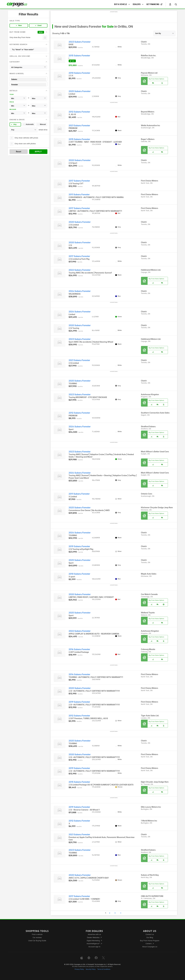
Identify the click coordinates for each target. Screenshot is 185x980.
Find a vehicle (37, 934)
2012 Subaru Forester (79, 112)
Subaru (28, 79)
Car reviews (37, 937)
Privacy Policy (79, 969)
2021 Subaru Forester (79, 126)
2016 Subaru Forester (79, 649)
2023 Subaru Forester (80, 42)
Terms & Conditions (104, 969)
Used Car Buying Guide (37, 941)
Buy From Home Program (150, 941)
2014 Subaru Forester (79, 674)
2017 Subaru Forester (79, 181)
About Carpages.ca (150, 947)
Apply (38, 152)
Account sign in (94, 947)
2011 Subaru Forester (79, 195)
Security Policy (91, 969)
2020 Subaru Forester (80, 160)
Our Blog (150, 937)
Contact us (150, 934)
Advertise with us (94, 934)
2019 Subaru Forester (79, 546)
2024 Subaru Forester (80, 291)
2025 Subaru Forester (80, 91)
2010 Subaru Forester (79, 73)
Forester (28, 85)
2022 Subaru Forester (80, 270)
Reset (19, 152)
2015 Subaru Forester (79, 56)
